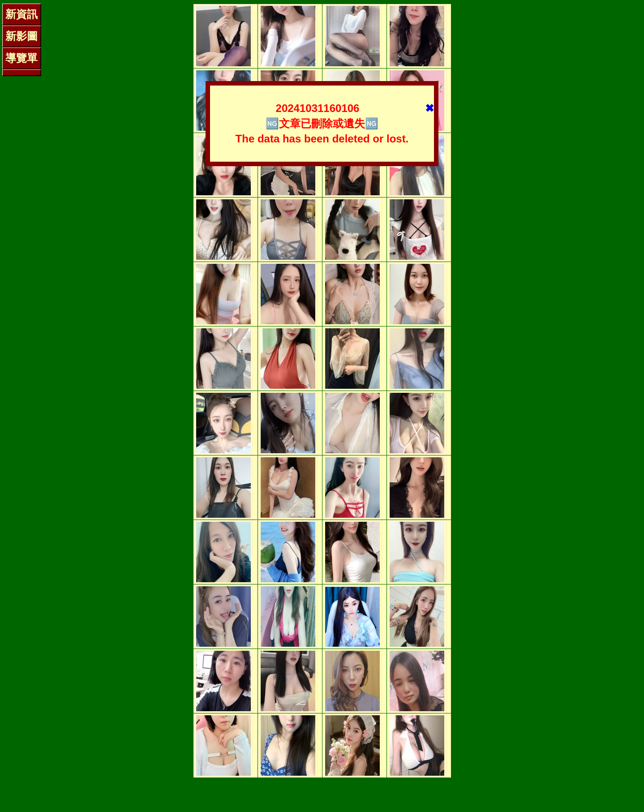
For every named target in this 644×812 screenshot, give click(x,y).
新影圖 (21, 36)
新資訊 (21, 14)
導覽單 (21, 58)
